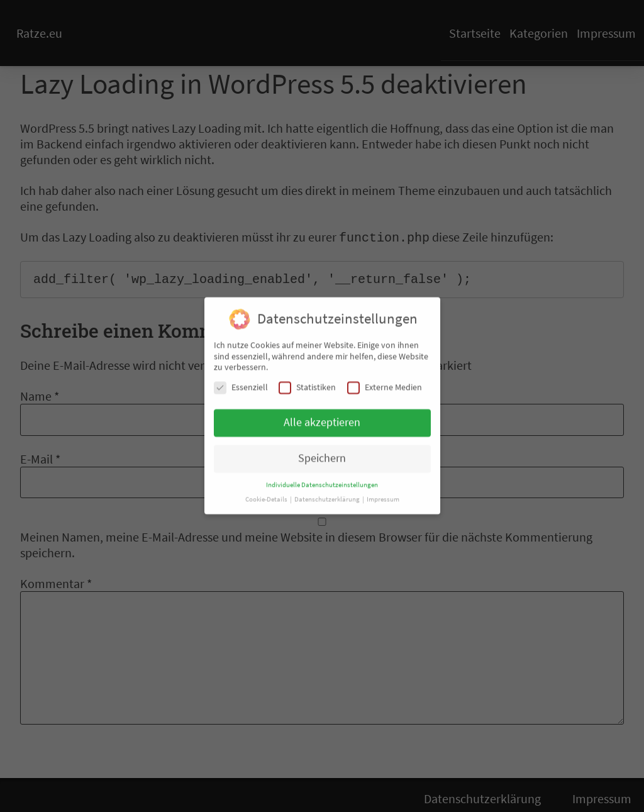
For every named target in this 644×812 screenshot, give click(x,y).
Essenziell (241, 381)
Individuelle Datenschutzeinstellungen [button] (322, 479)
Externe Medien (385, 381)
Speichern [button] (322, 452)
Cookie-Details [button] (267, 493)
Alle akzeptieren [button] (322, 416)
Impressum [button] (383, 493)
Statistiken (307, 381)
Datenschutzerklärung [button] (328, 493)
